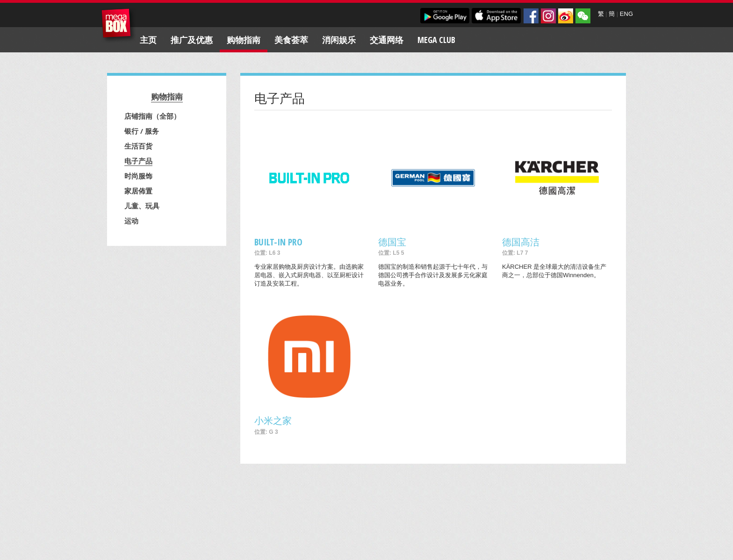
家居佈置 (138, 191)
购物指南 (244, 40)
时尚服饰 (138, 176)
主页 (148, 40)
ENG (626, 14)
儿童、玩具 (142, 206)
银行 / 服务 (142, 131)
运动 (131, 221)
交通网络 (387, 40)
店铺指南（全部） (152, 116)
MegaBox (119, 25)
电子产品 (138, 161)
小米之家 (273, 420)
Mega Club (436, 40)
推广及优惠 (192, 40)
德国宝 (392, 242)
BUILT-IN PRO (278, 242)
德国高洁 (521, 242)
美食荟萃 (291, 40)
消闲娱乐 (339, 40)
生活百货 (138, 146)
